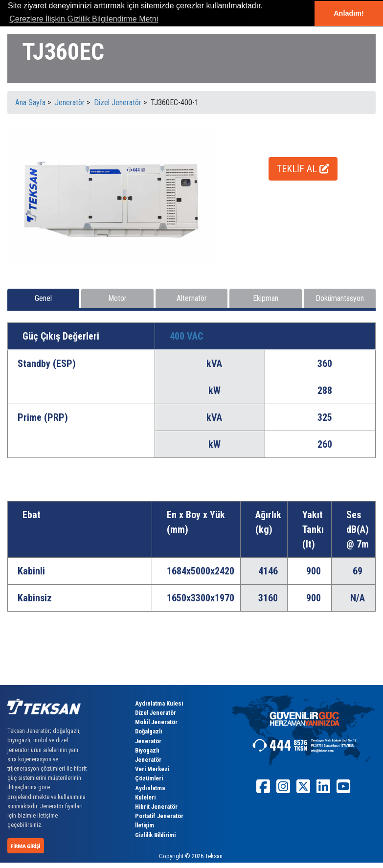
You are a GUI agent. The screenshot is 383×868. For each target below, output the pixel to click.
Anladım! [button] (349, 13)
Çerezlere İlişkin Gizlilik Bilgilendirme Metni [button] (84, 19)
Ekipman (266, 298)
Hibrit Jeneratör (156, 807)
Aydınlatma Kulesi (159, 703)
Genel (43, 298)
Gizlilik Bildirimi (155, 835)
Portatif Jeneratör (159, 816)
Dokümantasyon (340, 298)
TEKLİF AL (303, 169)
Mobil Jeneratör (156, 722)
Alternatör (192, 298)
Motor (117, 298)
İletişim (145, 825)
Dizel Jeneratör (156, 713)
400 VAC (186, 336)
